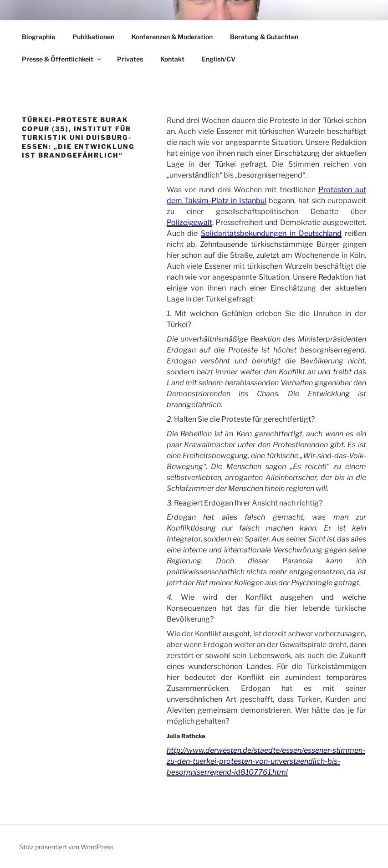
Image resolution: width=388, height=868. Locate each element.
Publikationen (93, 37)
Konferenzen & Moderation (172, 37)
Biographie (38, 37)
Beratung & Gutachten (264, 37)
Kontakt (172, 59)
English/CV (219, 59)
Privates (130, 59)
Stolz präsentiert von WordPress (66, 847)
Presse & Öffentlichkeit (62, 59)
